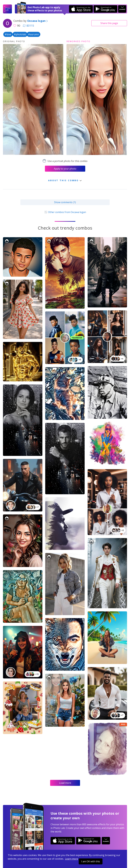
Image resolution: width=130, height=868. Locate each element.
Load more (65, 783)
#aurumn (33, 34)
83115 (28, 26)
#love (8, 34)
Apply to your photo (65, 169)
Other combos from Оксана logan (65, 212)
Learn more (72, 859)
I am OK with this (91, 861)
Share (109, 23)
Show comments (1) (65, 202)
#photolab (20, 34)
